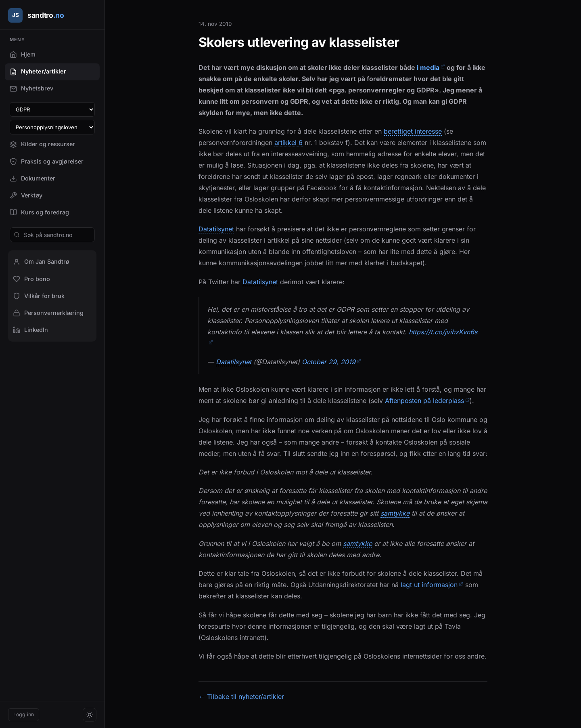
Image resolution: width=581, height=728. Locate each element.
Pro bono (31, 279)
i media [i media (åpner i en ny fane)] (431, 67)
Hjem (23, 55)
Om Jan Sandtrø (41, 262)
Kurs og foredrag (39, 212)
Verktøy (26, 195)
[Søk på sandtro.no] (52, 235)
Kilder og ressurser (42, 144)
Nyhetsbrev (31, 88)
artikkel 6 (288, 143)
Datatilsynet (216, 229)
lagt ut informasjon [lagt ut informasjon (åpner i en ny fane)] (432, 585)
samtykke (395, 513)
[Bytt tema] (90, 715)
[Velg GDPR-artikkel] (52, 109)
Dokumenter (32, 178)
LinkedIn (30, 330)
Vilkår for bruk (39, 296)
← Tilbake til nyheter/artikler (241, 697)
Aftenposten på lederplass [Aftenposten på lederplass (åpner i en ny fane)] (427, 401)
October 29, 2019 (331, 362)
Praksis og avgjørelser (47, 162)
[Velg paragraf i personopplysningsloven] (52, 127)
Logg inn (24, 714)
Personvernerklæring (48, 313)
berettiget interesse (413, 131)
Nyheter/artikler (38, 71)
